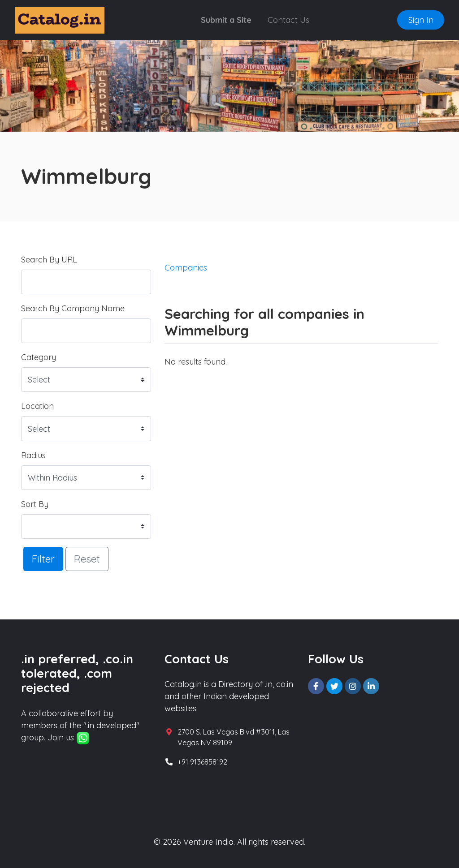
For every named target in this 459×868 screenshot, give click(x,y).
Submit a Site (226, 20)
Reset (87, 559)
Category (39, 357)
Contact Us (288, 20)
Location (37, 406)
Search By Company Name (73, 308)
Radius (33, 455)
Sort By (35, 504)
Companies (186, 268)
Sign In (421, 20)
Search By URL (49, 260)
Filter (43, 559)
